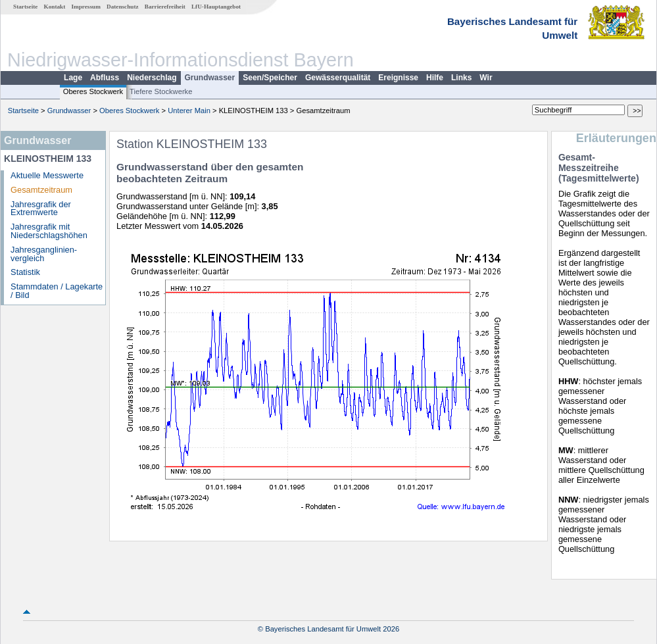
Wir (486, 78)
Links (461, 78)
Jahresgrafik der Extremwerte (41, 209)
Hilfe (435, 78)
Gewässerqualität (338, 78)
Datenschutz (123, 7)
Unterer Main (189, 111)
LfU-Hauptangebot (216, 7)
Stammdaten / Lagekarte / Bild (57, 291)
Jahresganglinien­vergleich (44, 254)
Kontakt (55, 7)
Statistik (25, 272)
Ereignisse (398, 78)
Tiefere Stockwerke (161, 91)
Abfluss (105, 78)
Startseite (25, 7)
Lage (73, 78)
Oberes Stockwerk (93, 91)
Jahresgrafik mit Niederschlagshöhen (49, 231)
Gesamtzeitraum (41, 190)
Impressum (86, 7)
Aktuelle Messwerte (47, 175)
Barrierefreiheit (165, 7)
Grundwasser (210, 78)
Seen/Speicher (270, 78)
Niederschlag (152, 78)
